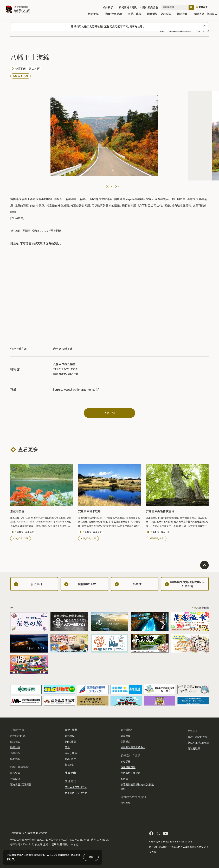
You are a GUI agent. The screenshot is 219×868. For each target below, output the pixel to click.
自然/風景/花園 (21, 76)
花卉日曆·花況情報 (21, 784)
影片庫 (124, 779)
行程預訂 (70, 764)
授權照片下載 (128, 767)
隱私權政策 (194, 748)
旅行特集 (15, 773)
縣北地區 (15, 759)
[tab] (104, 186)
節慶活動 (152, 14)
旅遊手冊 (126, 761)
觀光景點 (70, 736)
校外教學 (108, 7)
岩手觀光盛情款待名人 (133, 747)
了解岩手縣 (94, 14)
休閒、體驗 (70, 742)
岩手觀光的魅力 (19, 736)
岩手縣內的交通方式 (76, 793)
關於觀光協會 (150, 7)
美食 (67, 747)
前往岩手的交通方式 (76, 787)
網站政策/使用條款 (198, 743)
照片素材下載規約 (131, 773)
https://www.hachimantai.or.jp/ (76, 389)
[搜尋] (191, 7)
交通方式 (167, 14)
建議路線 (15, 779)
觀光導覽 (184, 14)
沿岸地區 (15, 753)
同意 (91, 857)
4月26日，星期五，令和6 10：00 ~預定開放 (36, 231)
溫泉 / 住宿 (71, 753)
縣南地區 (15, 747)
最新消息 (199, 14)
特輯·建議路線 (115, 14)
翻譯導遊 (126, 742)
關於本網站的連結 (198, 737)
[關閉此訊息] (204, 26)
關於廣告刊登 (201, 607)
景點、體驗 (136, 14)
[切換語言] (206, 7)
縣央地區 (15, 742)
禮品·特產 (70, 759)
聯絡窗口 (212, 14)
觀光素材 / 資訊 (128, 7)
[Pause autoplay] (117, 187)
